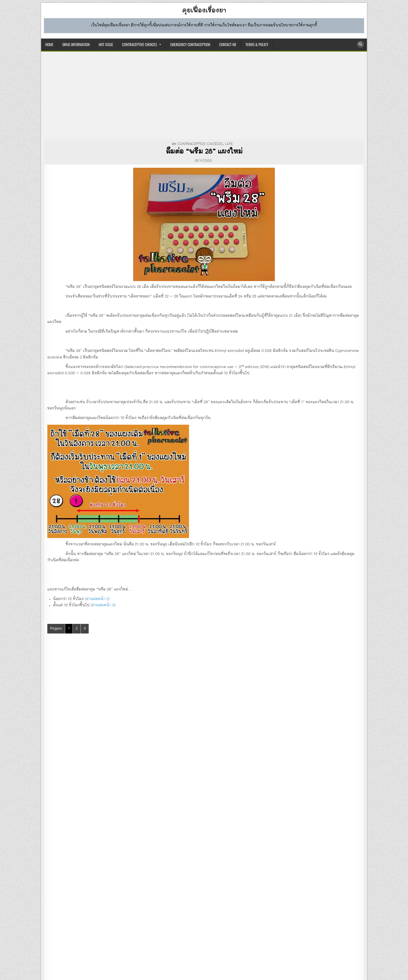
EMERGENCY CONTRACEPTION (190, 44)
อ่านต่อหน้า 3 (103, 605)
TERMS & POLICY (257, 44)
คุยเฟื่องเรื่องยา (204, 11)
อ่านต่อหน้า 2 (97, 599)
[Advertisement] (204, 97)
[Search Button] (360, 44)
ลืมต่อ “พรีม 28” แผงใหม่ (204, 152)
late (229, 144)
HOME (49, 44)
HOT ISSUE (106, 44)
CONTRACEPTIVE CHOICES (140, 44)
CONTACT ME (228, 44)
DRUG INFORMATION (76, 44)
